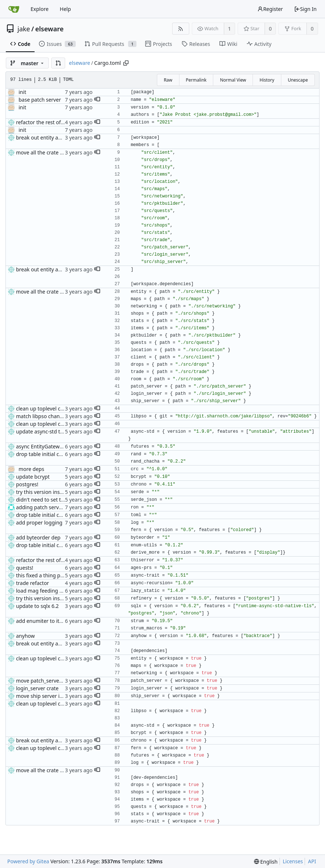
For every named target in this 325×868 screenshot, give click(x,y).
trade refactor (33, 583)
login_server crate (37, 688)
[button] (58, 63)
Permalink (196, 80)
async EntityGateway (41, 446)
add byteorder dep (38, 537)
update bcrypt (33, 477)
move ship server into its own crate (58, 696)
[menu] (266, 862)
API (312, 861)
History (267, 80)
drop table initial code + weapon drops (62, 454)
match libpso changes (42, 416)
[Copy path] (126, 63)
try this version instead (43, 492)
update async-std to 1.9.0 (46, 431)
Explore (39, 9)
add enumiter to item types (49, 621)
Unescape (298, 80)
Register (270, 9)
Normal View (233, 80)
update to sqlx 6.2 (37, 606)
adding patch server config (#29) (55, 507)
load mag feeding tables (45, 591)
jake (24, 29)
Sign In (305, 9)
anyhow (25, 636)
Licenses (293, 861)
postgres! (27, 484)
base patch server (40, 100)
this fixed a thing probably (47, 575)
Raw (168, 80)
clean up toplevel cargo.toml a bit (56, 409)
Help (65, 9)
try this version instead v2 (47, 598)
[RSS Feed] (181, 29)
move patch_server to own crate (54, 681)
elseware (49, 29)
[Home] (14, 9)
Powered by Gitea (28, 861)
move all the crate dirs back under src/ (62, 152)
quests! (25, 568)
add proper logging (39, 523)
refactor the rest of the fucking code (59, 122)
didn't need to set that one (48, 500)
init (22, 92)
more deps (31, 469)
